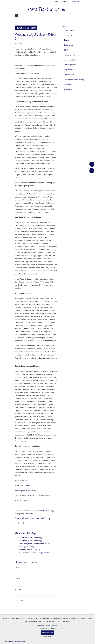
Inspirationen (69, 70)
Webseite (19, 589)
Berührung (68, 35)
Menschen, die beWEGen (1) (29, 550)
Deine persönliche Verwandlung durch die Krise (36, 553)
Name (17, 567)
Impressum (75, 2)
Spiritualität (68, 90)
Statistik (53, 628)
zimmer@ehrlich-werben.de (25, 491)
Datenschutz (65, 2)
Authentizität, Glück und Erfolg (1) (31, 538)
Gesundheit (68, 45)
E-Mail (18, 578)
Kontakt (56, 2)
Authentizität (29, 514)
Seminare (68, 85)
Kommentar (19, 600)
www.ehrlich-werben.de (24, 486)
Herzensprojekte (70, 65)
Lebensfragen (28, 511)
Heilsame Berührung (72, 55)
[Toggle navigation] (17, 15)
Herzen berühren (70, 60)
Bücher (67, 40)
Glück (66, 50)
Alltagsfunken (69, 30)
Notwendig (43, 628)
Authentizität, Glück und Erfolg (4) (31, 541)
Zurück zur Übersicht (26, 28)
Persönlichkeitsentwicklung (43, 511)
